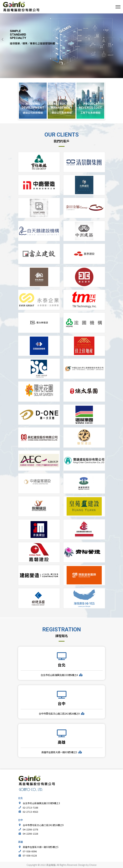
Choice (93, 865)
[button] (3, 39)
